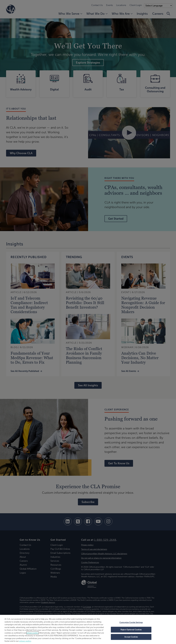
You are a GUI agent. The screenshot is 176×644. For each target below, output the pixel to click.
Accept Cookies (131, 637)
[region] (88, 629)
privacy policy (33, 633)
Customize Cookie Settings (131, 622)
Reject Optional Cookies (131, 630)
